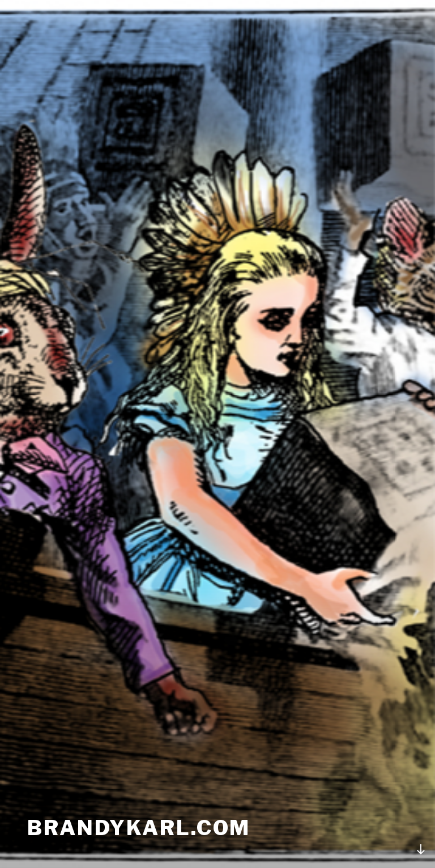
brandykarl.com (139, 828)
